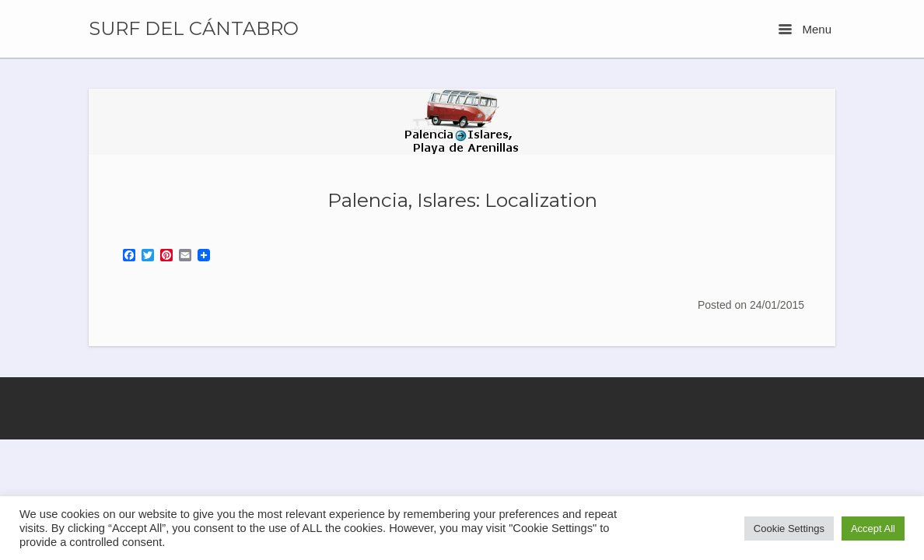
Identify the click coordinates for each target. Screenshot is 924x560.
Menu (805, 29)
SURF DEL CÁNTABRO (194, 29)
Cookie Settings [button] (789, 528)
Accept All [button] (873, 528)
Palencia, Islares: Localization (462, 200)
